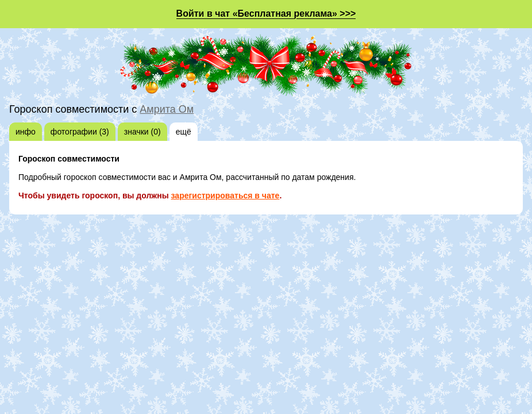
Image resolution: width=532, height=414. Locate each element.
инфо (26, 132)
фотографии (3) (80, 132)
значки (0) (142, 132)
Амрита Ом (167, 109)
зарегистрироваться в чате (225, 195)
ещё (184, 132)
